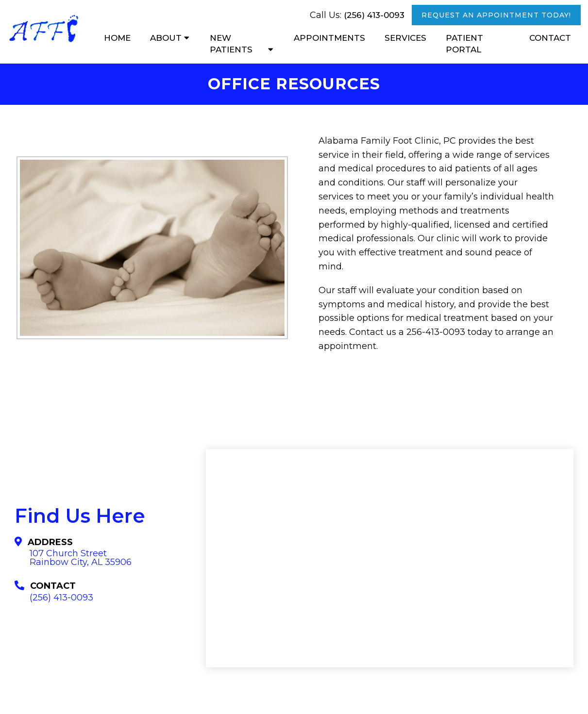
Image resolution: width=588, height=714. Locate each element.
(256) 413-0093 (374, 15)
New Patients (231, 44)
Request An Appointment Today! (496, 15)
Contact (550, 38)
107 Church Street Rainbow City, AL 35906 (81, 558)
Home (117, 38)
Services (405, 38)
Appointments (329, 38)
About (166, 38)
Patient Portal (464, 44)
